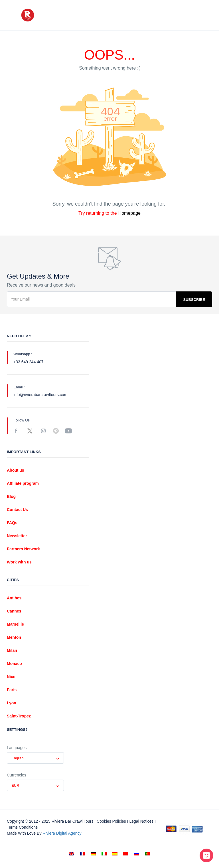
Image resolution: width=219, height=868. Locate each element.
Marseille (15, 624)
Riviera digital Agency (62, 833)
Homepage (129, 213)
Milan (12, 650)
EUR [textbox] (15, 785)
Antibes (14, 598)
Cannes (14, 611)
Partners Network (23, 549)
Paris (12, 690)
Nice (11, 677)
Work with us (19, 562)
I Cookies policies (110, 821)
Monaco (14, 664)
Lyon (12, 703)
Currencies (17, 775)
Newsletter (17, 536)
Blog (11, 496)
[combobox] (35, 758)
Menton (14, 637)
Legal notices (141, 821)
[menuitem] (72, 854)
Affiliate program (23, 483)
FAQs (12, 523)
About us (16, 470)
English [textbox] (18, 758)
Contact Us (17, 510)
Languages (17, 748)
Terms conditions (22, 827)
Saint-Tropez (19, 716)
